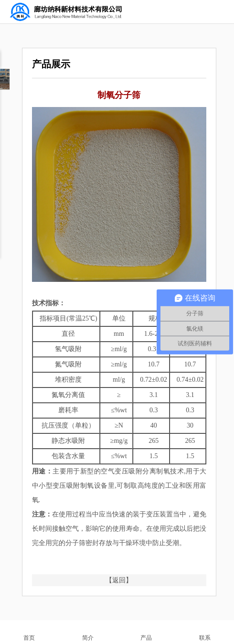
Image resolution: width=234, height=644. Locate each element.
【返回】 (119, 580)
